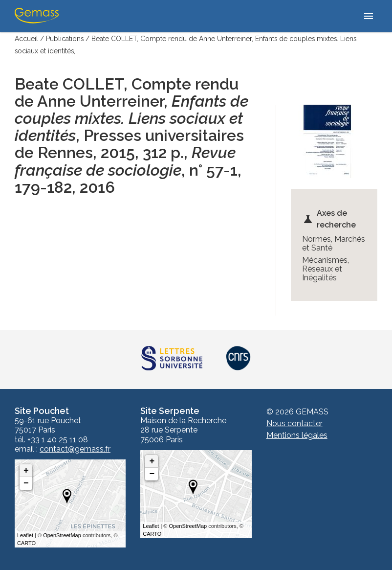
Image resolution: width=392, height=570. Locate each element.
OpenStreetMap (62, 535)
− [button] (26, 483)
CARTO (26, 543)
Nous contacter (294, 423)
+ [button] (26, 470)
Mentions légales (297, 435)
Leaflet (25, 535)
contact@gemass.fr (75, 449)
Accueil (26, 39)
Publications (65, 39)
